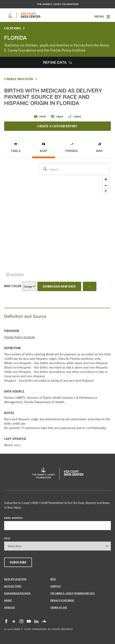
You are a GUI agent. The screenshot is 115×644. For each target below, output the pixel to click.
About (8, 600)
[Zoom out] (106, 185)
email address (14, 518)
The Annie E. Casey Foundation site (73, 593)
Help (53, 579)
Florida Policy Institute (20, 337)
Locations (13, 28)
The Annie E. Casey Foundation (58, 4)
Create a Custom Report (57, 126)
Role (7, 538)
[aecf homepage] (10, 15)
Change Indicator (19, 79)
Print (40, 117)
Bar (99, 151)
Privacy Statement (62, 600)
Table (16, 151)
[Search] (75, 169)
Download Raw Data (59, 286)
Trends (71, 151)
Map (44, 151)
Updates (9, 607)
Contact (56, 586)
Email (57, 117)
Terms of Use (59, 607)
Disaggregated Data (17, 593)
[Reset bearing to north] (106, 191)
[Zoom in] (106, 179)
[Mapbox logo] (15, 275)
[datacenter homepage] (31, 15)
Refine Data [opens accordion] (55, 62)
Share (75, 117)
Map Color (13, 286)
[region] (57, 220)
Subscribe (18, 562)
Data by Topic (13, 586)
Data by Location (15, 579)
